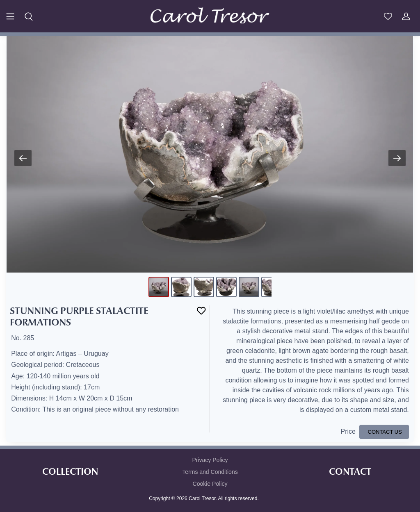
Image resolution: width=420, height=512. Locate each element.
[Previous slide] (23, 158)
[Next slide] (397, 158)
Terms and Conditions (210, 472)
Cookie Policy (210, 484)
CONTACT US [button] (384, 432)
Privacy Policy (210, 460)
